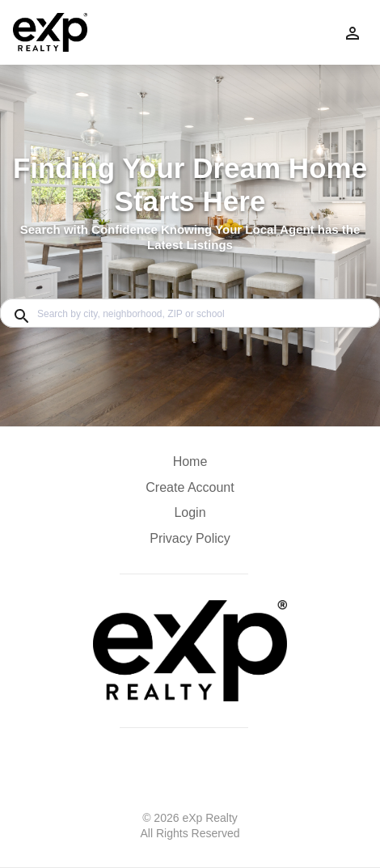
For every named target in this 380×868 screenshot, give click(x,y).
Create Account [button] (190, 487)
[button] (190, 517)
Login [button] (190, 512)
